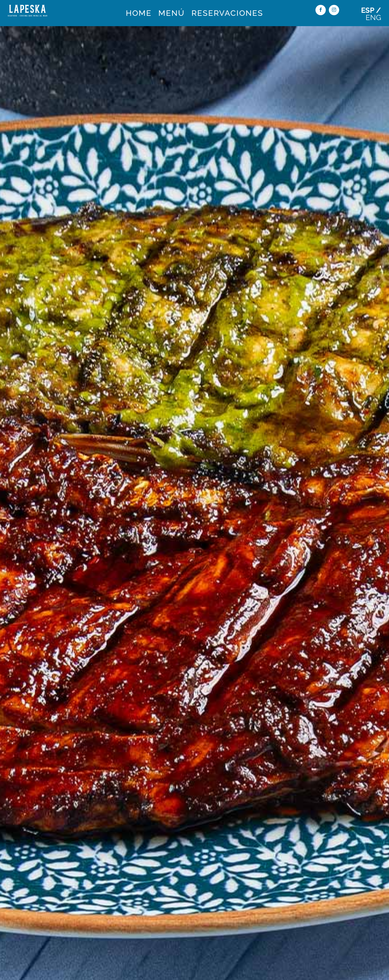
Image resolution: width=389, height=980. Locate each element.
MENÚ (172, 14)
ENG (373, 17)
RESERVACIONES (227, 14)
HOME (139, 14)
